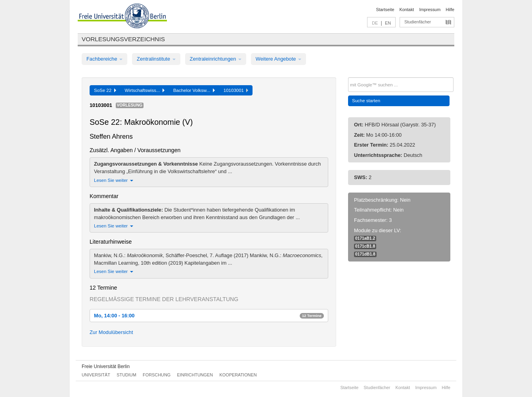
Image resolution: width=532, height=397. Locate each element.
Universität (96, 375)
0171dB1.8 (365, 254)
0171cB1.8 (365, 246)
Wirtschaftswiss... (145, 90)
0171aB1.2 (365, 238)
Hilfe (450, 10)
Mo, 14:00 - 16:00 (209, 316)
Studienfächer (418, 22)
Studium (126, 375)
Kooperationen (238, 375)
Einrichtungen (195, 375)
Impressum (430, 10)
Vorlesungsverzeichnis (123, 39)
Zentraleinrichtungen (216, 59)
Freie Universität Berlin (106, 366)
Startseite (385, 10)
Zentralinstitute (156, 59)
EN (388, 23)
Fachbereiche (104, 59)
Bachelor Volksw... (194, 90)
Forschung (157, 375)
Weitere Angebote (278, 59)
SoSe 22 (105, 90)
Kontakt (407, 10)
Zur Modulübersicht (111, 332)
